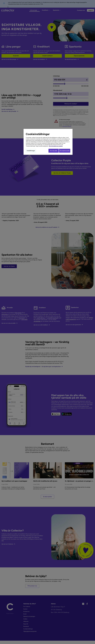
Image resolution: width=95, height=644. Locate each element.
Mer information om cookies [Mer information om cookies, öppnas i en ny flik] (56, 146)
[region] (48, 142)
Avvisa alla (52, 151)
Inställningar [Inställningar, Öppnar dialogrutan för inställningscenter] (31, 151)
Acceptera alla (65, 151)
